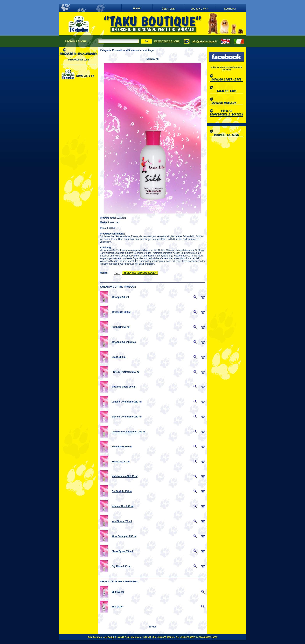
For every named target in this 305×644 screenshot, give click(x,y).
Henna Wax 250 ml (122, 447)
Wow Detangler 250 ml (124, 536)
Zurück (152, 627)
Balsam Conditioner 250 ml (127, 417)
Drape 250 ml (119, 357)
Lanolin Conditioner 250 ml (127, 402)
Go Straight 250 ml (122, 491)
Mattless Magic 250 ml (124, 387)
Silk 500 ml (118, 592)
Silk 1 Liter (118, 607)
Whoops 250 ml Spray (124, 342)
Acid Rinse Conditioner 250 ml (128, 432)
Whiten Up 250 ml (121, 312)
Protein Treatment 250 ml (126, 372)
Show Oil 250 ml (121, 462)
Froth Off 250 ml (121, 327)
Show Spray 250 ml (122, 551)
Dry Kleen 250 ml (121, 566)
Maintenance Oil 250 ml (125, 476)
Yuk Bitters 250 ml (122, 521)
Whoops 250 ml (120, 297)
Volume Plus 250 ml (123, 506)
